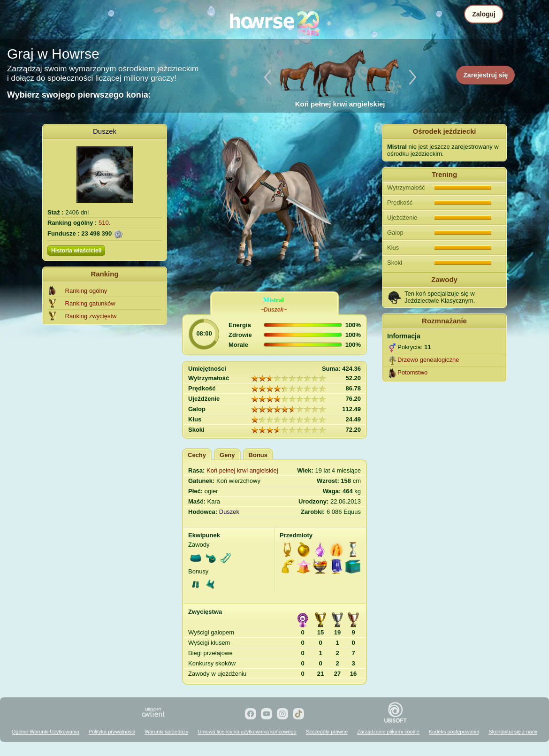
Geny (227, 455)
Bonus (258, 455)
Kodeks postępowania (454, 732)
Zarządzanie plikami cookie (388, 732)
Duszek (105, 131)
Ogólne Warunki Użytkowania (46, 732)
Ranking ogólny (86, 291)
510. (104, 223)
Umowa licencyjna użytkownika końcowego (247, 732)
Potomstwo (412, 372)
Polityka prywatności (112, 732)
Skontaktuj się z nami (513, 732)
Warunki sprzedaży (166, 732)
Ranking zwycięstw (91, 316)
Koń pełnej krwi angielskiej (242, 470)
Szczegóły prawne (327, 732)
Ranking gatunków (90, 303)
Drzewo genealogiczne (428, 360)
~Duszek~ (274, 310)
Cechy (197, 455)
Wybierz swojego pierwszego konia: (79, 95)
